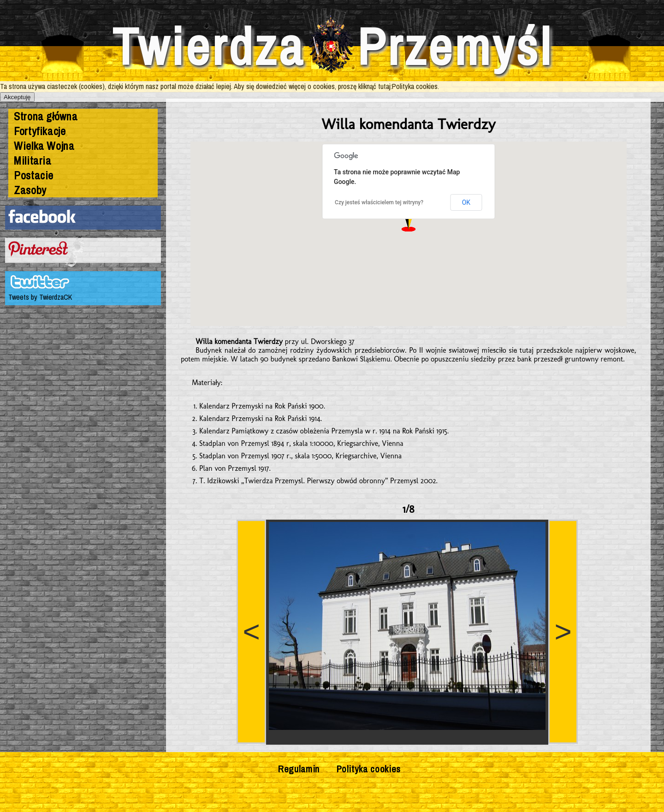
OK (466, 202)
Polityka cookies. (415, 86)
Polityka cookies (369, 769)
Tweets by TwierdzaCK (40, 297)
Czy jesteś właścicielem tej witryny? (379, 202)
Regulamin (299, 769)
